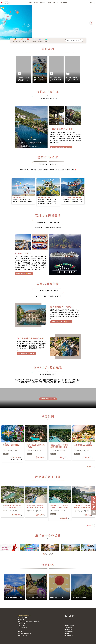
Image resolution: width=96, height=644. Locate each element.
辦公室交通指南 (68, 629)
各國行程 (30, 3)
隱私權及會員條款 (69, 636)
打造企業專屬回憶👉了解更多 (48, 399)
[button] (4, 23)
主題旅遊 (36, 3)
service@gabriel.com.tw (24, 634)
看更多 (90, 468)
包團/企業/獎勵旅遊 (69, 625)
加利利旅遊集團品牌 (23, 628)
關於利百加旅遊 (68, 627)
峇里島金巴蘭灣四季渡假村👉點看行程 (61, 323)
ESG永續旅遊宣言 (69, 631)
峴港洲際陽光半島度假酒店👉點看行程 (61, 149)
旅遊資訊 (42, 3)
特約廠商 (67, 634)
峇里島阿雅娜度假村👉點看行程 (26, 354)
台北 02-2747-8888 (23, 636)
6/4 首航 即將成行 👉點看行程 (24, 275)
